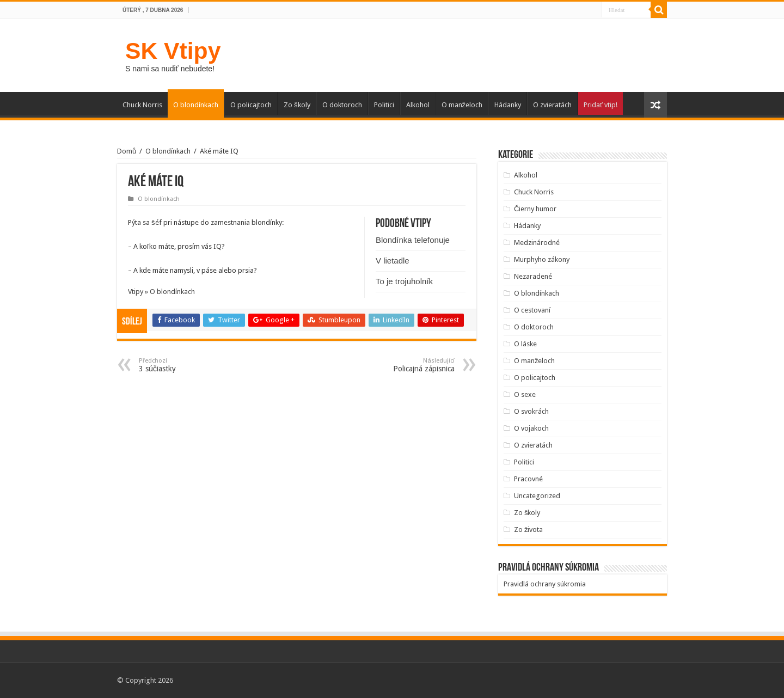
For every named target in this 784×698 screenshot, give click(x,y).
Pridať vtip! (601, 105)
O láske (525, 344)
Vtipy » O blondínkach (161, 292)
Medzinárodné (537, 243)
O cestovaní (532, 310)
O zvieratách (552, 105)
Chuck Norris (142, 105)
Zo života (529, 529)
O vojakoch (531, 428)
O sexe (525, 394)
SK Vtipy (173, 51)
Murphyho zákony (542, 259)
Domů (127, 151)
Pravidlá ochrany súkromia (545, 584)
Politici (384, 105)
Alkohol (418, 105)
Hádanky (508, 105)
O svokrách (531, 411)
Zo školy (297, 105)
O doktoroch (342, 105)
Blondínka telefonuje (413, 240)
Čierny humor (535, 209)
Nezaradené (533, 276)
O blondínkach (196, 105)
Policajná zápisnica (399, 365)
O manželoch (462, 105)
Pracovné (528, 479)
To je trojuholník (404, 281)
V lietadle (393, 261)
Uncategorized (537, 496)
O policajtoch (251, 105)
